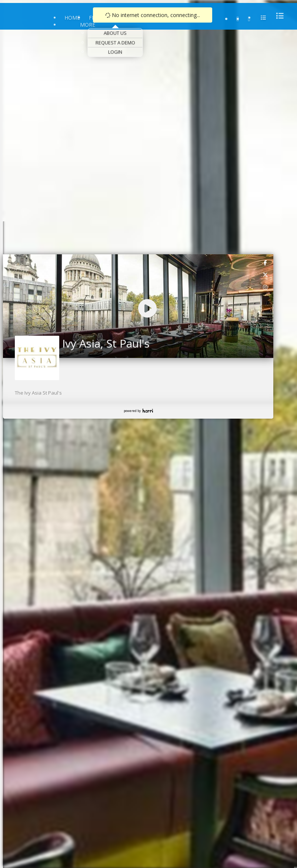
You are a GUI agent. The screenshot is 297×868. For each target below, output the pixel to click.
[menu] (278, 16)
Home (72, 18)
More (88, 25)
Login (115, 52)
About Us (115, 33)
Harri (148, 411)
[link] (266, 262)
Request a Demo (115, 43)
